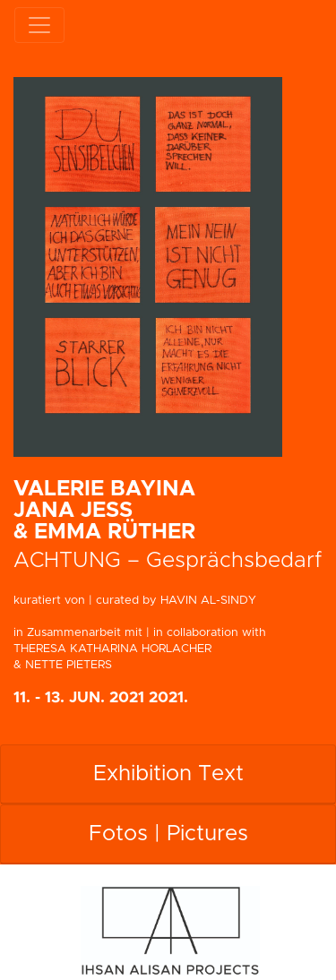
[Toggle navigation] (39, 25)
